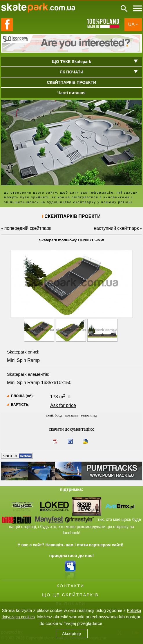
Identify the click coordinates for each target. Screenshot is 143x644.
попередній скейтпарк (28, 228)
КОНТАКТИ (70, 586)
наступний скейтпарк (116, 228)
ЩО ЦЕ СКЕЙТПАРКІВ (70, 595)
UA (131, 24)
